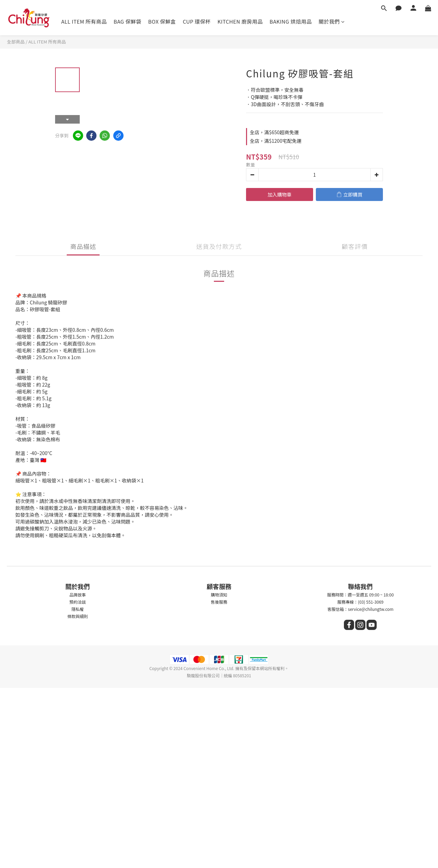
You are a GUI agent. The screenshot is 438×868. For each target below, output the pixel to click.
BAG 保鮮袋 (127, 21)
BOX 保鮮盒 (162, 21)
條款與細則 (78, 616)
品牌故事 (78, 595)
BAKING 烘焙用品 (291, 21)
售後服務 (219, 602)
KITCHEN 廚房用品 (240, 21)
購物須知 (219, 595)
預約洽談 (78, 602)
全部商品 (16, 42)
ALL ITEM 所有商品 (84, 21)
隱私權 (78, 609)
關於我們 (332, 21)
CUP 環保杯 (197, 21)
